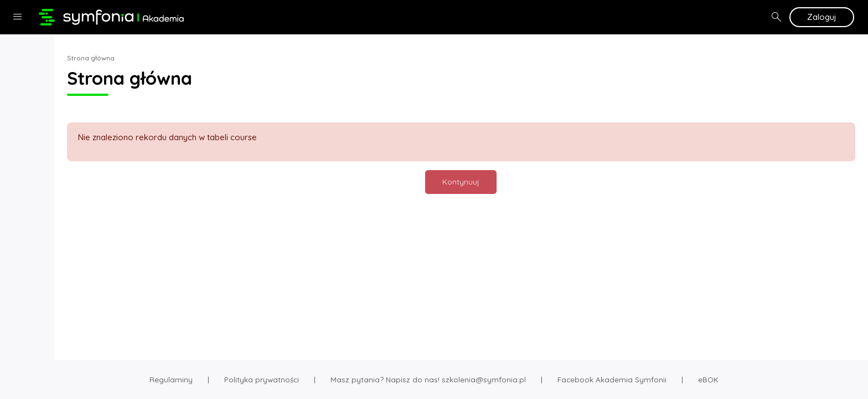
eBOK (708, 379)
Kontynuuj (498, 181)
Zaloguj (822, 17)
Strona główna (164, 58)
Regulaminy (171, 379)
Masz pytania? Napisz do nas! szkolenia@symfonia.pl (428, 379)
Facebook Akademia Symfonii (612, 379)
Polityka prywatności (262, 379)
